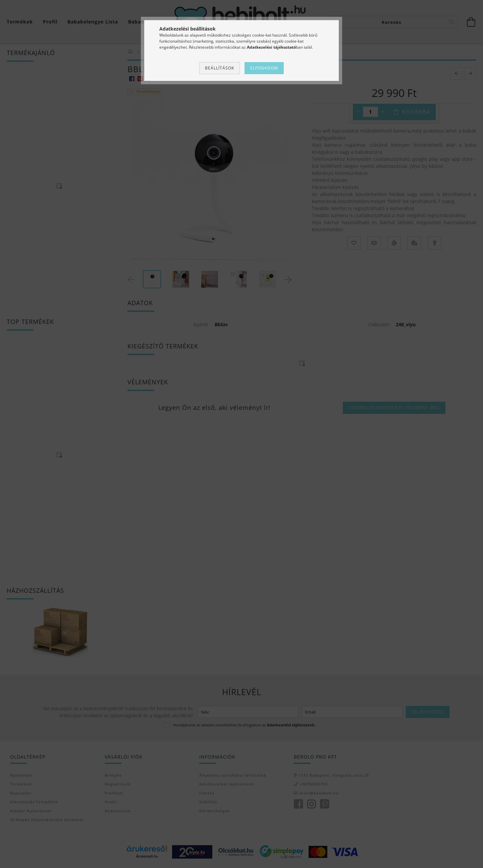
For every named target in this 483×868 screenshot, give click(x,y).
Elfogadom (264, 68)
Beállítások (220, 68)
